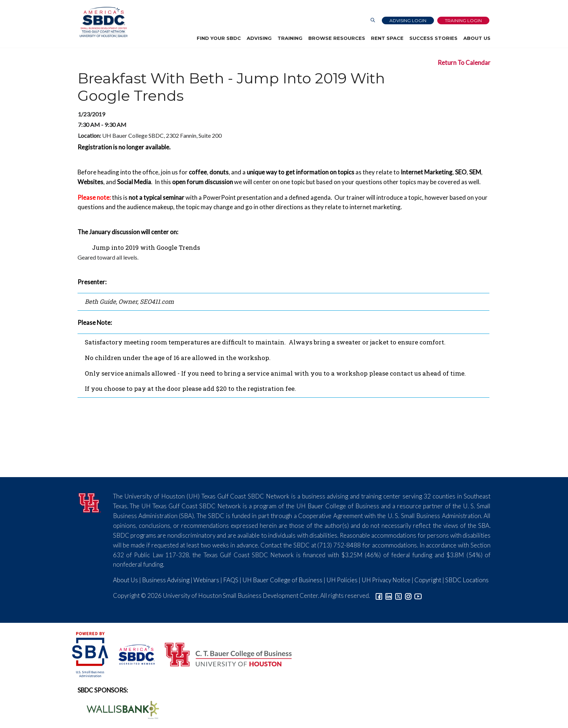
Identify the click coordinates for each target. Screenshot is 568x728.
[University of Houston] (90, 502)
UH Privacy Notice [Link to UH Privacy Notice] (386, 580)
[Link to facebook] (379, 595)
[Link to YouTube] (418, 595)
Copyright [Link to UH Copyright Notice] (428, 580)
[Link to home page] (101, 22)
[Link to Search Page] (373, 20)
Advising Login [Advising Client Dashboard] (408, 20)
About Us (477, 38)
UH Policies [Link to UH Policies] (342, 580)
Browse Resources (337, 38)
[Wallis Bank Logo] (119, 709)
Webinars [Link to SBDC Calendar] (206, 580)
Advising (259, 38)
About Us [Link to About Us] (126, 580)
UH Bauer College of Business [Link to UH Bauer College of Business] (282, 580)
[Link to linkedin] (389, 595)
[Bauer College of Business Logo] (224, 653)
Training (290, 38)
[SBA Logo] (91, 653)
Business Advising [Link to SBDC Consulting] (166, 580)
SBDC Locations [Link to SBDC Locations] (467, 580)
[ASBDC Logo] (133, 653)
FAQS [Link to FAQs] (231, 580)
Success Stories (433, 38)
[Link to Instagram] (408, 595)
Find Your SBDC (219, 38)
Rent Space (387, 38)
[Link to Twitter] (398, 595)
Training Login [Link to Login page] (463, 20)
